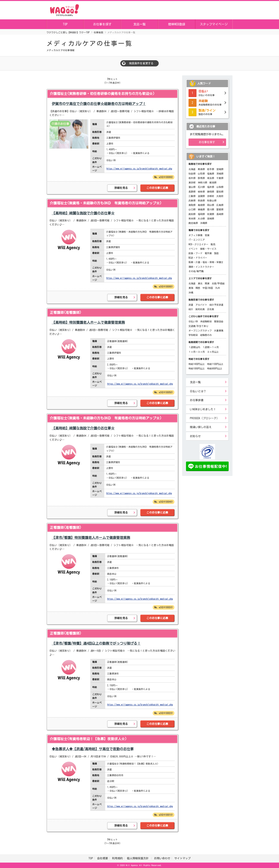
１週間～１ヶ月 (211, 347)
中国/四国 (208, 288)
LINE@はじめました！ (203, 409)
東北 (200, 283)
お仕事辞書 (197, 400)
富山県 (192, 187)
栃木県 (192, 178)
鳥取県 (192, 205)
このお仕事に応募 (157, 188)
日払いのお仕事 (207, 93)
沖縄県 (204, 223)
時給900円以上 (215, 368)
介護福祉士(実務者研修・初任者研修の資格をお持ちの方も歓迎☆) (102, 94)
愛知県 (220, 192)
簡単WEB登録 (177, 24)
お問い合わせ (162, 858)
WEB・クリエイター (198, 244)
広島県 (220, 205)
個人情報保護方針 (138, 858)
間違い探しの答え (201, 427)
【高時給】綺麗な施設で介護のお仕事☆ (83, 213)
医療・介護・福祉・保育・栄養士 (206, 262)
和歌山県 (212, 200)
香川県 (211, 209)
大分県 (201, 219)
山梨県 (220, 187)
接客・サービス (208, 249)
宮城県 (220, 169)
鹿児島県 (193, 223)
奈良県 (201, 200)
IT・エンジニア (197, 240)
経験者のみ (206, 335)
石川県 (201, 187)
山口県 (192, 209)
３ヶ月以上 (213, 352)
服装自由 (219, 321)
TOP (65, 24)
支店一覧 (139, 24)
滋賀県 (201, 196)
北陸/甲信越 (218, 283)
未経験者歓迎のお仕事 (207, 102)
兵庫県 (192, 200)
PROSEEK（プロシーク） (205, 418)
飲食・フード (195, 253)
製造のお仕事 (207, 112)
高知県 (192, 214)
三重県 (192, 196)
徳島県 (201, 209)
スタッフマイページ (214, 24)
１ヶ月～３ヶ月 (197, 352)
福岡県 (201, 214)
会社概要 (102, 858)
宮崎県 (211, 219)
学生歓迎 (193, 335)
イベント (193, 249)
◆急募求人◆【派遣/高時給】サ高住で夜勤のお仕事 (93, 749)
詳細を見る (121, 188)
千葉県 (220, 178)
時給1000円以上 (197, 368)
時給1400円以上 (197, 364)
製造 (216, 253)
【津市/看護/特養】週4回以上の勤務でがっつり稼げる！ (96, 643)
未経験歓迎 (206, 321)
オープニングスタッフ (200, 330)
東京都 (192, 182)
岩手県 (211, 169)
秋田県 (192, 174)
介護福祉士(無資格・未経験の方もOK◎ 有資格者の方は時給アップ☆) (106, 203)
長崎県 (220, 214)
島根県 (201, 205)
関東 (207, 283)
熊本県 (192, 219)
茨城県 (220, 174)
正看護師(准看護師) (66, 312)
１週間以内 (194, 347)
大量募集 (219, 330)
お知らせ (195, 436)
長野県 (192, 192)
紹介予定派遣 (216, 305)
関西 (198, 288)
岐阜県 (201, 192)
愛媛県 (220, 209)
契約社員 (200, 309)
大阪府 (220, 196)
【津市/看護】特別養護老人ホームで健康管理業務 (91, 538)
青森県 (201, 169)
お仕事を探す (102, 24)
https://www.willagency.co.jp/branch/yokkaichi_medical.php (139, 169)
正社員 (211, 309)
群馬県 (201, 178)
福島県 (211, 174)
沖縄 (191, 292)
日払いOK (193, 321)
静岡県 (211, 192)
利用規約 (117, 858)
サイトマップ (183, 858)
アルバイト (201, 305)
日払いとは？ (198, 391)
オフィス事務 (195, 235)
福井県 (211, 187)
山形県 (201, 174)
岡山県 (211, 205)
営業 (207, 235)
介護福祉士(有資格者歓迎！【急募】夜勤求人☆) (88, 739)
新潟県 (213, 182)
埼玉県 (211, 178)
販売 (213, 244)
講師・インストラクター (201, 267)
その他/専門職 (196, 271)
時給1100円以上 (215, 364)
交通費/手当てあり (198, 326)
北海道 (192, 169)
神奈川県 (202, 182)
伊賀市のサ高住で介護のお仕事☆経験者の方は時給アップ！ (99, 104)
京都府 (211, 196)
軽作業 (208, 253)
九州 (218, 288)
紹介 (191, 309)
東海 (191, 288)
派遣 (191, 305)
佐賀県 (211, 214)
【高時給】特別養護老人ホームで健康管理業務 (88, 322)
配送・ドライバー (198, 258)
